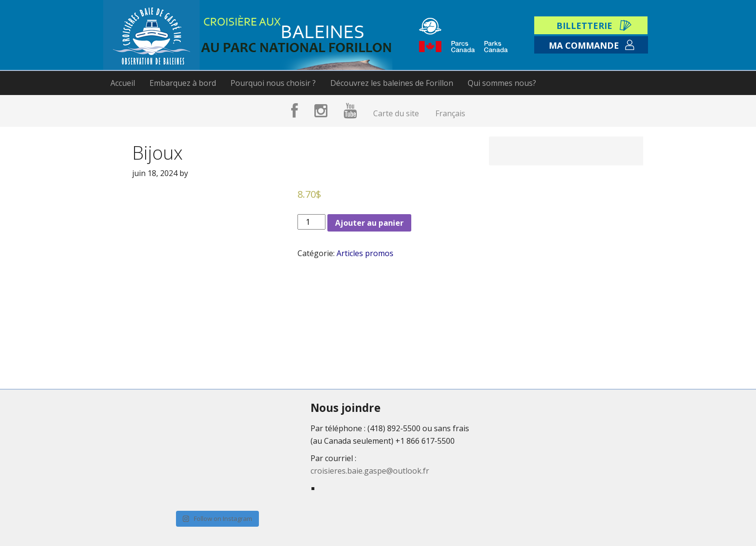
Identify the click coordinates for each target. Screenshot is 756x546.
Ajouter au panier (369, 223)
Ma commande (584, 45)
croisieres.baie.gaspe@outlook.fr (370, 471)
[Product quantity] (311, 222)
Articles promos (365, 253)
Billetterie (584, 26)
